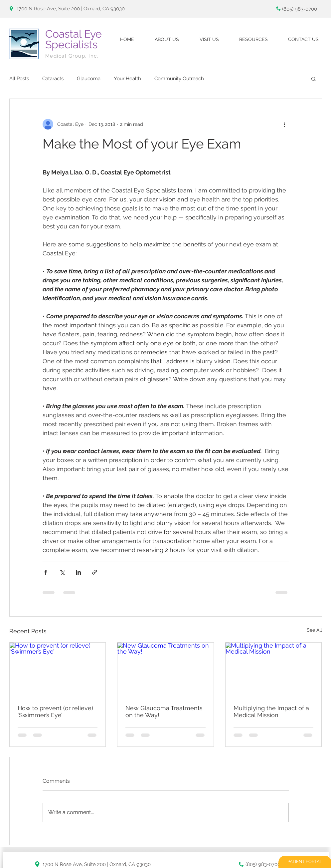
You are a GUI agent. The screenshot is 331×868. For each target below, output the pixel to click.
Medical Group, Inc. (73, 56)
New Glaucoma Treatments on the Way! (164, 712)
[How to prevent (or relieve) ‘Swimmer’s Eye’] (58, 670)
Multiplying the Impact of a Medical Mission (271, 712)
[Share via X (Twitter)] (62, 572)
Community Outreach (179, 79)
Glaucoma (89, 79)
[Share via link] (95, 572)
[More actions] (285, 124)
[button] (314, 79)
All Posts (19, 79)
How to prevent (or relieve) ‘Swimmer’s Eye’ (55, 712)
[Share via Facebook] (46, 572)
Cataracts (53, 79)
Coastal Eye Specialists (74, 39)
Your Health (127, 79)
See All (314, 630)
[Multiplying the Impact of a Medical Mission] (274, 670)
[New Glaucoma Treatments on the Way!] (165, 670)
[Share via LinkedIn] (78, 572)
